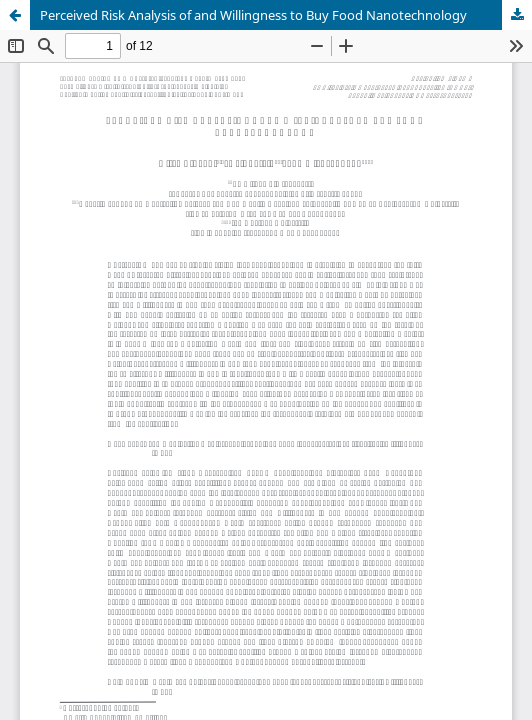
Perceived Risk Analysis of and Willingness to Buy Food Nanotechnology (253, 15)
